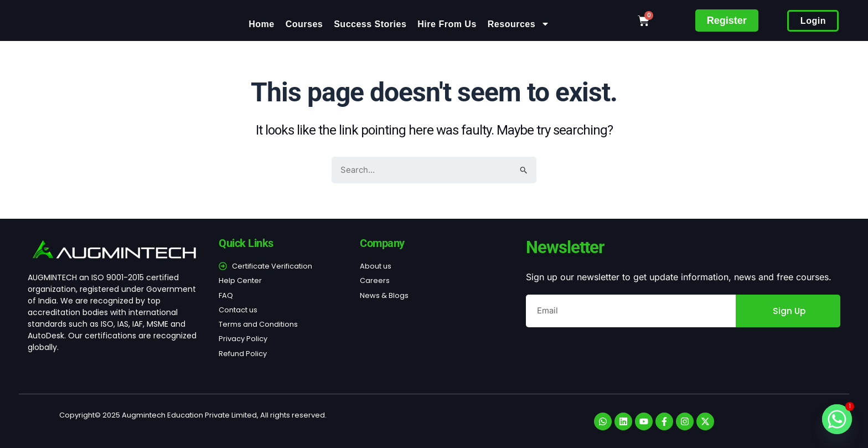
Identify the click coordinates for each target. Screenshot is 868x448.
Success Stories (370, 24)
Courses (304, 24)
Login (813, 21)
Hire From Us (447, 24)
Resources (519, 24)
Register (727, 20)
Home (261, 24)
